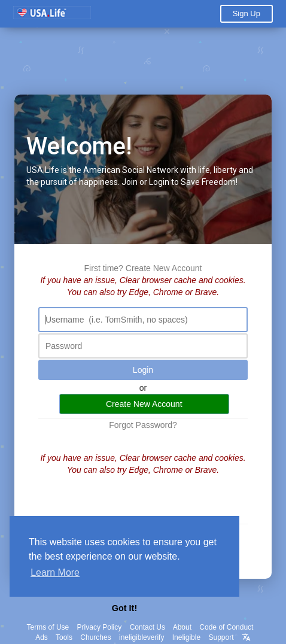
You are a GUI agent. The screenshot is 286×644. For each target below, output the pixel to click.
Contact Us (147, 627)
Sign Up (247, 13)
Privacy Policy (100, 627)
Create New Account (164, 268)
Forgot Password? (143, 425)
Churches (95, 637)
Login (143, 370)
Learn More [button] (55, 572)
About (182, 627)
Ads (42, 637)
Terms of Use (48, 627)
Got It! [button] (124, 608)
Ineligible (186, 637)
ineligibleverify (142, 637)
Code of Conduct (226, 627)
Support (221, 637)
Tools (64, 637)
